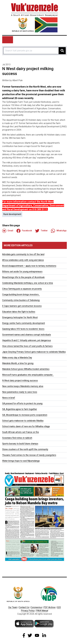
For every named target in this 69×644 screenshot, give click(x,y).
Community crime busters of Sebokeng (21, 300)
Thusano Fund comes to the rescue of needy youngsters (29, 455)
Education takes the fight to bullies (19, 312)
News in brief (9, 398)
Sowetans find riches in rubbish (17, 438)
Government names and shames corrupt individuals (27, 335)
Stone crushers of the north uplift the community (25, 449)
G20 (59, 607)
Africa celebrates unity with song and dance (23, 260)
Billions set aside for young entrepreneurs (22, 272)
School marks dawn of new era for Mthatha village (26, 426)
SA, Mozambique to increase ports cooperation (25, 415)
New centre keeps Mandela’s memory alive (23, 386)
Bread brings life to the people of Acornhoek (23, 277)
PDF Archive (49, 607)
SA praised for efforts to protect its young (22, 403)
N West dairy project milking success (20, 381)
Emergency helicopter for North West (20, 317)
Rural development (12, 214)
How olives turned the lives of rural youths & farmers (27, 346)
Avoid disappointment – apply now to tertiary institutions (29, 266)
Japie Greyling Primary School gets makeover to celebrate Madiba (34, 352)
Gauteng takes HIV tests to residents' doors (23, 329)
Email (8, 231)
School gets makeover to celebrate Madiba (23, 421)
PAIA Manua (42, 611)
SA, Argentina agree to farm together (20, 409)
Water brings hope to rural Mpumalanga (21, 461)
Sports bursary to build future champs (20, 444)
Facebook (24, 231)
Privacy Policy (28, 611)
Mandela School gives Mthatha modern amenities (26, 369)
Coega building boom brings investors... (21, 294)
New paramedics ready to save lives (20, 392)
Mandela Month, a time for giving (18, 363)
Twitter (41, 231)
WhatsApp (59, 231)
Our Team (13, 607)
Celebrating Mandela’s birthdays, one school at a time (28, 283)
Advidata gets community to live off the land (23, 254)
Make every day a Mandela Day (17, 358)
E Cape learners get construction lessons (22, 306)
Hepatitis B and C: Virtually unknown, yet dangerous (27, 340)
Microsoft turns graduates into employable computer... (28, 375)
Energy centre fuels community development (24, 323)
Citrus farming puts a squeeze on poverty (22, 289)
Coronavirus (36, 607)
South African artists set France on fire (21, 432)
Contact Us (24, 607)
